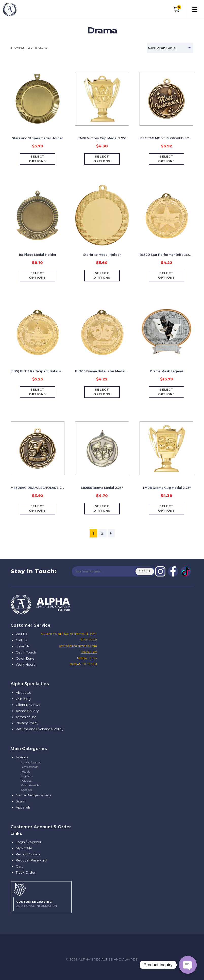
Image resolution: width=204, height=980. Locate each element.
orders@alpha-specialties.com (78, 646)
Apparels (23, 807)
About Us (23, 693)
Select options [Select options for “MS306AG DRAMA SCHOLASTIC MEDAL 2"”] (37, 508)
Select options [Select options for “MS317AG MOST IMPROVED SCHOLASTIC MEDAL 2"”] (167, 159)
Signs (20, 801)
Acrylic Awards (31, 762)
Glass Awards (30, 767)
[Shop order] (170, 48)
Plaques (26, 781)
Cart (19, 866)
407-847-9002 (89, 640)
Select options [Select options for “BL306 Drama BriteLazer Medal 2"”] (102, 392)
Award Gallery (27, 711)
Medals (25, 772)
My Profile (24, 848)
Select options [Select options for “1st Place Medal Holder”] (37, 275)
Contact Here (89, 652)
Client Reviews (28, 705)
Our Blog (23, 699)
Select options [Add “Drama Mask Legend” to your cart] (167, 392)
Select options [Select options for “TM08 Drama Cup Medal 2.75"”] (167, 508)
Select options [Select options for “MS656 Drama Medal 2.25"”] (102, 508)
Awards (22, 757)
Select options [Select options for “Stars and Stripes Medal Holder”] (37, 159)
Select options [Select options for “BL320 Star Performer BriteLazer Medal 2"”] (167, 275)
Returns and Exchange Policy (40, 729)
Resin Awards (30, 785)
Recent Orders (28, 854)
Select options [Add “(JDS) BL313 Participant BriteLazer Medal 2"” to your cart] (37, 392)
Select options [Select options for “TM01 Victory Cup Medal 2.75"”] (102, 159)
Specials (26, 790)
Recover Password (31, 860)
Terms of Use (26, 717)
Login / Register (29, 842)
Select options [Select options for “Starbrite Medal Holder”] (102, 275)
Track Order (26, 872)
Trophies (27, 776)
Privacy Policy (27, 723)
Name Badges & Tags (33, 795)
